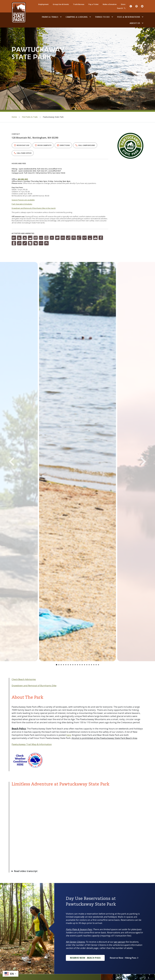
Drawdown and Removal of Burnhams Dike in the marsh (34, 208)
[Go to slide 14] (87, 665)
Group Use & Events (61, 4)
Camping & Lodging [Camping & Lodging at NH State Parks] (77, 17)
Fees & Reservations (129, 17)
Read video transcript (26, 871)
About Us (135, 23)
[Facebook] (131, 6)
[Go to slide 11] (80, 665)
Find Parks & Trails (30, 117)
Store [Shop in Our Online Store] (123, 4)
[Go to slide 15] (89, 665)
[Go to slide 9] (75, 665)
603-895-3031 (23, 179)
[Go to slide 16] (91, 665)
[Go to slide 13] (84, 665)
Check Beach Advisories (24, 679)
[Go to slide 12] (82, 665)
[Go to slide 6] (68, 665)
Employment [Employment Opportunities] (43, 4)
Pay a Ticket (93, 4)
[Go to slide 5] (66, 665)
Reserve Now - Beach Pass (85, 958)
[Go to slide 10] (77, 665)
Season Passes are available (23, 200)
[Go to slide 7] (71, 665)
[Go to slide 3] (61, 665)
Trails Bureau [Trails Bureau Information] (79, 4)
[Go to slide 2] (59, 665)
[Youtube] (142, 6)
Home (14, 117)
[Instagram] (136, 6)
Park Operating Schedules (22, 204)
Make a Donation (110, 4)
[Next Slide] (138, 462)
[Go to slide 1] (57, 665)
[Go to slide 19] (98, 665)
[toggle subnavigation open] (61, 17)
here (69, 735)
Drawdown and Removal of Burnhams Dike (34, 686)
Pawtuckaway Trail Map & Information (32, 744)
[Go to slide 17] (94, 665)
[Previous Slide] (17, 462)
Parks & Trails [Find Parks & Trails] (50, 17)
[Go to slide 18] (96, 665)
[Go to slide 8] (73, 665)
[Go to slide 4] (64, 665)
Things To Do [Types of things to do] (102, 17)
